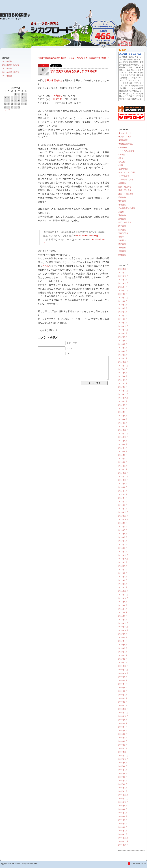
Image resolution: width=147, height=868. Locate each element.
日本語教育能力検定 (127, 208)
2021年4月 (123, 287)
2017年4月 (123, 376)
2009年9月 (123, 677)
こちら (46, 266)
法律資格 (122, 215)
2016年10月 (123, 398)
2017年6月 (123, 373)
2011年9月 (123, 602)
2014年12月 (123, 473)
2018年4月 (123, 348)
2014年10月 (123, 480)
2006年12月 (123, 795)
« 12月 (8, 110)
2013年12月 (123, 512)
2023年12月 (123, 269)
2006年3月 (123, 827)
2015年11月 (123, 434)
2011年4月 (123, 620)
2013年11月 (123, 516)
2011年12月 (123, 591)
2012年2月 (123, 584)
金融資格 (122, 251)
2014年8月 (123, 487)
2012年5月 (123, 573)
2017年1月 (123, 387)
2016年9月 (123, 401)
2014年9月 (123, 484)
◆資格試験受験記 (126, 144)
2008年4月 (123, 738)
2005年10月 (123, 845)
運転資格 (122, 248)
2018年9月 (123, 333)
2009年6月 (123, 688)
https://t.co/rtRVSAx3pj (87, 236)
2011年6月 (123, 612)
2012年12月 (123, 555)
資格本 (121, 237)
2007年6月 (123, 774)
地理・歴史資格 (125, 190)
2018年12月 (123, 326)
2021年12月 (123, 283)
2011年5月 (123, 616)
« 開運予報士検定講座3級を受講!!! (52, 58)
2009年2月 (123, 702)
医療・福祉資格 (125, 187)
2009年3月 (123, 698)
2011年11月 (123, 595)
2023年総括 (7, 61)
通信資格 (122, 244)
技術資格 (122, 201)
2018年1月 (123, 358)
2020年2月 (123, 294)
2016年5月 (123, 416)
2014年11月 (123, 477)
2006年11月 (123, 799)
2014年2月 (123, 505)
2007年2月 (123, 788)
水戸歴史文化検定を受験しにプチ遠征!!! (74, 71)
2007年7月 (123, 770)
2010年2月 (123, 659)
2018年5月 (123, 344)
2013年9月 (123, 523)
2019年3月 (123, 316)
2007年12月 (123, 752)
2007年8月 (123, 766)
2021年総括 (7, 76)
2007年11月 (123, 756)
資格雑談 (122, 240)
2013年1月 (123, 552)
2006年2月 (123, 831)
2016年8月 (123, 405)
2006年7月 (123, 813)
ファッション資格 (126, 180)
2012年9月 (123, 562)
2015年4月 (123, 459)
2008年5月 (123, 734)
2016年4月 (123, 419)
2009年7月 (123, 684)
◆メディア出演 (125, 137)
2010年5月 (123, 648)
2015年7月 (123, 448)
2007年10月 (123, 759)
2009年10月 (123, 673)
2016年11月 (123, 394)
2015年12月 (123, 430)
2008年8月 (123, 723)
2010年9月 (123, 634)
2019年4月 (123, 312)
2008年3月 (123, 741)
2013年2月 (123, 548)
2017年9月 (123, 369)
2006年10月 (123, 802)
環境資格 (122, 219)
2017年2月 (123, 383)
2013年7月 (123, 530)
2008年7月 (123, 727)
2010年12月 (123, 623)
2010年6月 (123, 645)
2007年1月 (123, 791)
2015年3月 (123, 462)
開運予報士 (59, 99)
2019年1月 (123, 323)
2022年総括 (7, 68)
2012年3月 (123, 580)
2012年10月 (123, 559)
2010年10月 (123, 630)
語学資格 (122, 226)
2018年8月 (123, 337)
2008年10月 (123, 716)
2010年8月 (123, 637)
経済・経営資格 (125, 222)
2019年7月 (123, 305)
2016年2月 (123, 423)
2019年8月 (123, 301)
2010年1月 (123, 663)
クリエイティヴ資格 (127, 172)
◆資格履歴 (123, 140)
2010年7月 (123, 641)
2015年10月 (123, 437)
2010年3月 (123, 655)
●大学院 (122, 155)
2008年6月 (123, 731)
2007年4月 (123, 781)
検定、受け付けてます (12, 19)
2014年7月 (123, 491)
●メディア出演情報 (126, 151)
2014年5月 (123, 494)
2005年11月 (123, 841)
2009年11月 (123, 670)
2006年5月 (123, 820)
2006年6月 (123, 816)
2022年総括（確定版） (12, 65)
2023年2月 (123, 273)
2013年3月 (123, 545)
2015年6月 (123, 451)
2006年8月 (123, 809)
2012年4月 (123, 577)
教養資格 (122, 205)
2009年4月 (123, 695)
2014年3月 (123, 502)
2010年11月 (123, 627)
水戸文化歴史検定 (53, 80)
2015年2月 (123, 466)
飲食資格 (122, 255)
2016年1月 (123, 426)
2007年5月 (123, 777)
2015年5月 (123, 455)
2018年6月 (123, 341)
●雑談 (121, 165)
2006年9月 (123, 806)
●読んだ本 (123, 162)
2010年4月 (123, 652)
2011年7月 (123, 609)
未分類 (121, 212)
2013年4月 (123, 541)
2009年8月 (123, 680)
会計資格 (122, 183)
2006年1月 (123, 834)
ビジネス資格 (124, 176)
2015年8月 (123, 444)
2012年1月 (123, 587)
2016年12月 (123, 391)
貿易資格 (122, 230)
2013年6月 (123, 534)
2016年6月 (123, 412)
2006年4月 (123, 824)
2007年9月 (123, 763)
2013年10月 (123, 520)
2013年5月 (123, 537)
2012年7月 (123, 570)
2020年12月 (123, 291)
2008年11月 (123, 713)
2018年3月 (123, 351)
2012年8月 (123, 566)
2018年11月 (123, 330)
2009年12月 (123, 666)
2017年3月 (123, 380)
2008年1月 (123, 748)
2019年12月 (123, 298)
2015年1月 (123, 469)
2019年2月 (123, 319)
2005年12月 (123, 838)
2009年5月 (123, 691)
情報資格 (122, 197)
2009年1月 (123, 706)
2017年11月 (123, 366)
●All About (123, 147)
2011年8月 (123, 605)
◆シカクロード (125, 133)
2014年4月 (123, 498)
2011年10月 (123, 598)
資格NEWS (123, 233)
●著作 (121, 158)
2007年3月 (123, 784)
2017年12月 (123, 362)
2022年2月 (123, 280)
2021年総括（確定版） (12, 72)
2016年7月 (123, 408)
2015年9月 (123, 441)
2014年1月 (123, 509)
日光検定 (58, 96)
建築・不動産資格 (126, 194)
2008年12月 (123, 709)
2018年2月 (123, 355)
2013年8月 (123, 527)
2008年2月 (123, 745)
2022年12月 (123, 276)
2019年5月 (123, 308)
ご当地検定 (123, 169)
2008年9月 (123, 720)
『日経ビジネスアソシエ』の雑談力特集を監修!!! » (88, 58)
